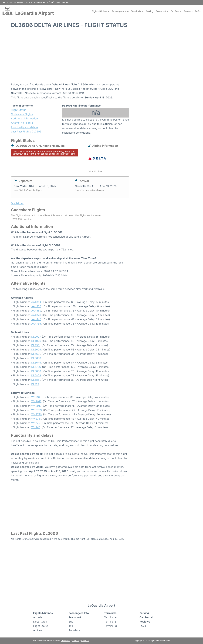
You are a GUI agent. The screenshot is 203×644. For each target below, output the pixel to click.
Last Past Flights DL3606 (26, 132)
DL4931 (36, 345)
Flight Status (19, 110)
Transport (75, 617)
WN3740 (36, 414)
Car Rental (176, 11)
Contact (76, 641)
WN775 (36, 423)
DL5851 (36, 380)
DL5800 (36, 371)
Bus (71, 622)
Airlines (38, 630)
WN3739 (37, 410)
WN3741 (36, 419)
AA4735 (36, 324)
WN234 (36, 397)
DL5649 (36, 363)
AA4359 (36, 311)
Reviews (188, 11)
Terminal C (110, 626)
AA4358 (36, 306)
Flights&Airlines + (100, 11)
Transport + (162, 11)
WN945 (36, 427)
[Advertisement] (101, 57)
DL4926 (36, 341)
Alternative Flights (22, 123)
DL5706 (36, 367)
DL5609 (36, 350)
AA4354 (36, 302)
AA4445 (36, 319)
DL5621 (36, 354)
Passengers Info (120, 11)
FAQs (198, 11)
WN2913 (36, 406)
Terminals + (137, 11)
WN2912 (36, 401)
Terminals (110, 613)
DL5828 (36, 375)
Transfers (74, 630)
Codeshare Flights (22, 114)
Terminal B (110, 622)
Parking (149, 11)
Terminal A (110, 617)
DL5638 (36, 358)
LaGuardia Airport (35, 13)
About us (85, 641)
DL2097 (36, 337)
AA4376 (36, 315)
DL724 (35, 384)
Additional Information (24, 118)
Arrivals (38, 617)
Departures (40, 622)
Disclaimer (66, 641)
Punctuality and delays (25, 127)
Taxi (71, 626)
